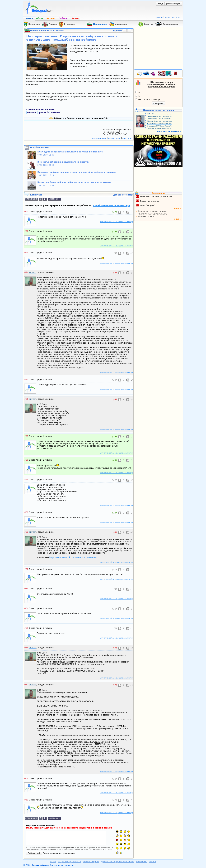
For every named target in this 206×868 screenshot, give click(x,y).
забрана (31, 112)
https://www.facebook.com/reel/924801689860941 (74, 557)
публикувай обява (125, 862)
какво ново (141, 862)
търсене (159, 17)
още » (178, 208)
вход (160, 4)
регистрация (173, 4)
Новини (29, 18)
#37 (26, 685)
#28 (26, 460)
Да (138, 92)
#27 (26, 436)
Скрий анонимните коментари (111, 206)
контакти (176, 17)
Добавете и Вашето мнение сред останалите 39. (79, 118)
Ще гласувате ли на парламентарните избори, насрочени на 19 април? (162, 84)
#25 (26, 380)
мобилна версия (91, 862)
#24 (26, 272)
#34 (26, 608)
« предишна (31, 199)
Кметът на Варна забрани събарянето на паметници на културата (74, 182)
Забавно (63, 18)
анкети (152, 862)
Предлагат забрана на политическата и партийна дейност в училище (77, 172)
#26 (26, 399)
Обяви (40, 18)
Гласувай (158, 103)
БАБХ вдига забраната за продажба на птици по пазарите (70, 152)
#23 (26, 253)
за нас (53, 862)
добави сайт (107, 862)
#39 (26, 800)
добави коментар (123, 195)
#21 (26, 212)
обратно (127, 138)
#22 (26, 231)
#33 (26, 589)
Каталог (51, 18)
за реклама (64, 862)
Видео (75, 18)
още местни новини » (169, 131)
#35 (26, 628)
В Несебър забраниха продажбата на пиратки (63, 162)
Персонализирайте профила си (59, 853)
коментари (99, 138)
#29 (26, 480)
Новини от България (52, 31)
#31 (26, 532)
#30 (26, 512)
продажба (44, 112)
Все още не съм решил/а (148, 100)
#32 (26, 569)
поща (167, 17)
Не (138, 96)
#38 (26, 778)
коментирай (115, 138)
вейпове (56, 112)
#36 (26, 648)
